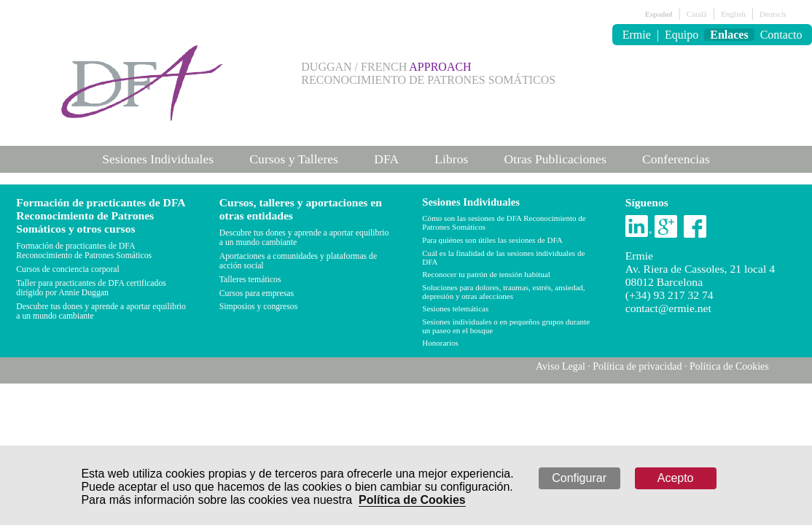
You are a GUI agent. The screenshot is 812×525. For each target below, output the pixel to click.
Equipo (682, 35)
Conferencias (676, 159)
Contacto (781, 35)
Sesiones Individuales (158, 159)
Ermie (637, 35)
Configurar (579, 478)
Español (659, 14)
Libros (451, 159)
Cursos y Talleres (294, 159)
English (733, 14)
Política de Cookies (412, 500)
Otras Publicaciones (555, 159)
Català (697, 14)
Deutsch (773, 14)
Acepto (676, 478)
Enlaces (729, 35)
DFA (386, 159)
